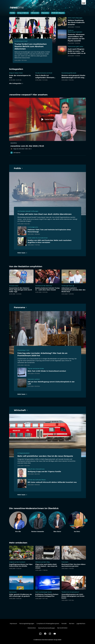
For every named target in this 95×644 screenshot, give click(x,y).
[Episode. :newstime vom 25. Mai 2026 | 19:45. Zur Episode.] (48, 124)
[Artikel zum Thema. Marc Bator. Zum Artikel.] (57, 522)
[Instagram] (50, 634)
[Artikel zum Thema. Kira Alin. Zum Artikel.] (18, 522)
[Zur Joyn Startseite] (84, 2)
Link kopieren (15, 153)
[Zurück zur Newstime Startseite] (16, 7)
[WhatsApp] (40, 634)
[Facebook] (45, 634)
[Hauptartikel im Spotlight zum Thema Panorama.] (20, 307)
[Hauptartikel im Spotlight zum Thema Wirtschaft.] (21, 410)
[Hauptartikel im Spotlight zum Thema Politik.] (18, 168)
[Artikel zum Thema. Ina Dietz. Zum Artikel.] (77, 522)
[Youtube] (55, 634)
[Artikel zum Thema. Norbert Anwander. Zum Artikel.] (38, 522)
